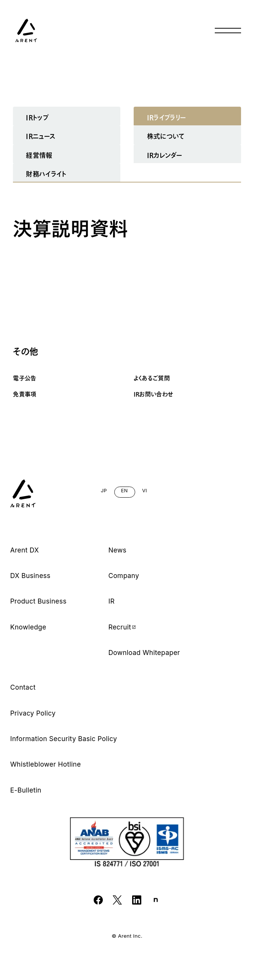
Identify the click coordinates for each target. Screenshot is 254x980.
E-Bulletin (26, 790)
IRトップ (37, 118)
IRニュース (41, 136)
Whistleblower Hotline (46, 764)
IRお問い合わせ (153, 394)
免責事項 (25, 394)
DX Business (30, 576)
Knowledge (28, 627)
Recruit (122, 627)
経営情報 (39, 155)
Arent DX (25, 550)
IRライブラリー (167, 118)
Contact (23, 687)
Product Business (38, 601)
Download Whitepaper (144, 653)
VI (145, 491)
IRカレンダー (165, 155)
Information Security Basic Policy (64, 739)
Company (124, 576)
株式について (166, 136)
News (117, 550)
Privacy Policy (33, 713)
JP (104, 491)
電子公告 (25, 378)
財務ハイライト (46, 174)
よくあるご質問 (152, 378)
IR (111, 601)
